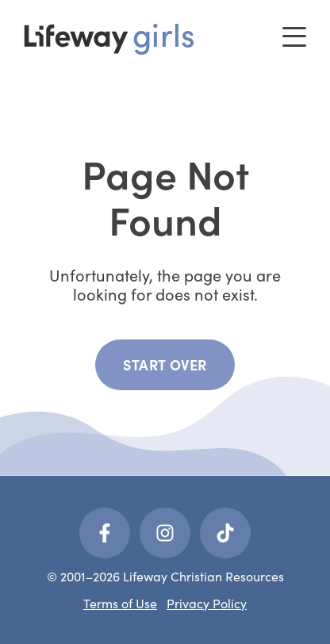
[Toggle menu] (294, 37)
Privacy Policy (207, 603)
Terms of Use (120, 603)
